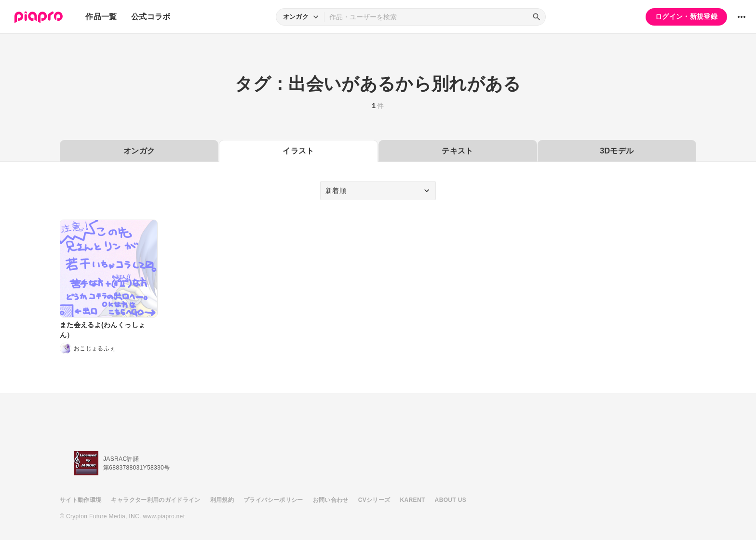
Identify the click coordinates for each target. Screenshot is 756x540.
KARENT (413, 500)
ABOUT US (451, 500)
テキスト (457, 151)
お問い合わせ (331, 500)
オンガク (139, 151)
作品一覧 (101, 17)
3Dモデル (617, 151)
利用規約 (222, 500)
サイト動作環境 (81, 500)
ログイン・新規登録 (686, 16)
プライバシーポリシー (273, 500)
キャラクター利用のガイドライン (155, 500)
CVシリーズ (374, 500)
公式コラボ (151, 17)
